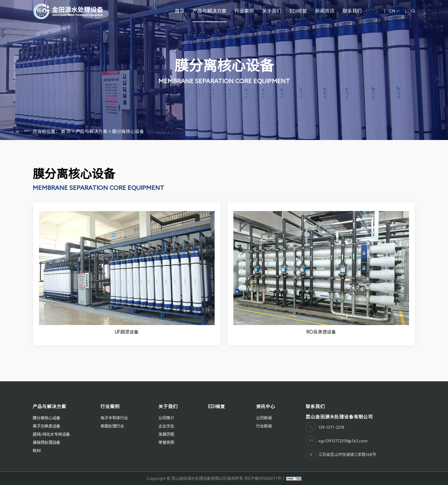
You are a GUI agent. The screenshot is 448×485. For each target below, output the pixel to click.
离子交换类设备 (46, 426)
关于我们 (272, 11)
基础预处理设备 (46, 442)
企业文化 (166, 426)
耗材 (37, 451)
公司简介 (166, 418)
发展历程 (166, 434)
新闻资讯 (325, 11)
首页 (180, 11)
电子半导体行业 (114, 418)
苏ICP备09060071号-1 (264, 478)
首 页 (66, 131)
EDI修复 (298, 11)
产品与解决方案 (209, 11)
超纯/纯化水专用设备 (51, 434)
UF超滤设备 (127, 332)
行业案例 (244, 11)
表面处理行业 (112, 426)
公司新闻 (264, 418)
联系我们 (352, 11)
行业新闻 (264, 426)
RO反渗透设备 (321, 332)
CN (394, 11)
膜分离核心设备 (128, 131)
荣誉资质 (166, 442)
